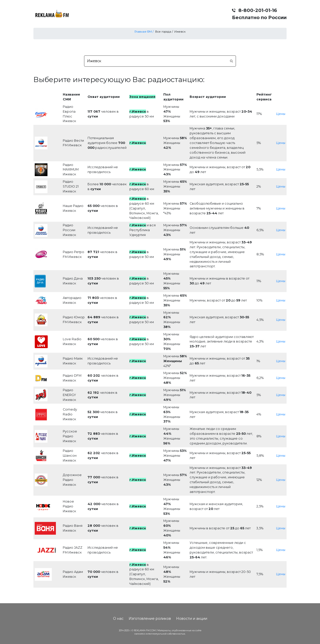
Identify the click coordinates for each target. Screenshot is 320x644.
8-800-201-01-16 (258, 10)
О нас (118, 619)
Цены (281, 114)
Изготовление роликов (150, 619)
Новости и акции (192, 619)
